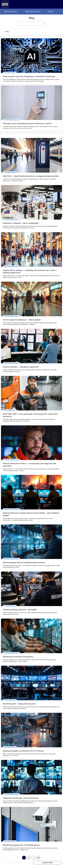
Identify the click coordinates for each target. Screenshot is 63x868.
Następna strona (48, 863)
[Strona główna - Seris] (5, 4)
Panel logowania (59, 4)
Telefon (52, 4)
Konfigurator (46, 4)
